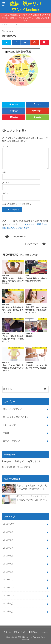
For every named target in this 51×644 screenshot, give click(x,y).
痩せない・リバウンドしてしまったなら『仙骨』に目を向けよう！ (32, 500)
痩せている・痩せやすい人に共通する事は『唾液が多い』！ (32, 487)
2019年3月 (8, 572)
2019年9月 (8, 532)
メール (6, 183)
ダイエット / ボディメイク (16, 417)
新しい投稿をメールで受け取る (18, 204)
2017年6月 (8, 603)
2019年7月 (8, 548)
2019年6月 (8, 556)
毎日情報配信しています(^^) (16, 467)
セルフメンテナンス (13, 409)
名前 (5, 172)
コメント (6, 146)
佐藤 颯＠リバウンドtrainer (26, 6)
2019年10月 (9, 524)
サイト (5, 193)
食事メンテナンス (12, 441)
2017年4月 (8, 612)
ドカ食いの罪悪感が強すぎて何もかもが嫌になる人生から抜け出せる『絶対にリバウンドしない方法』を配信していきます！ (26, 18)
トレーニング (9, 425)
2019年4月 (8, 564)
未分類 (6, 433)
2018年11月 (9, 580)
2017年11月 (9, 596)
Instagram (44, 632)
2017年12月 (9, 588)
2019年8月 (8, 540)
